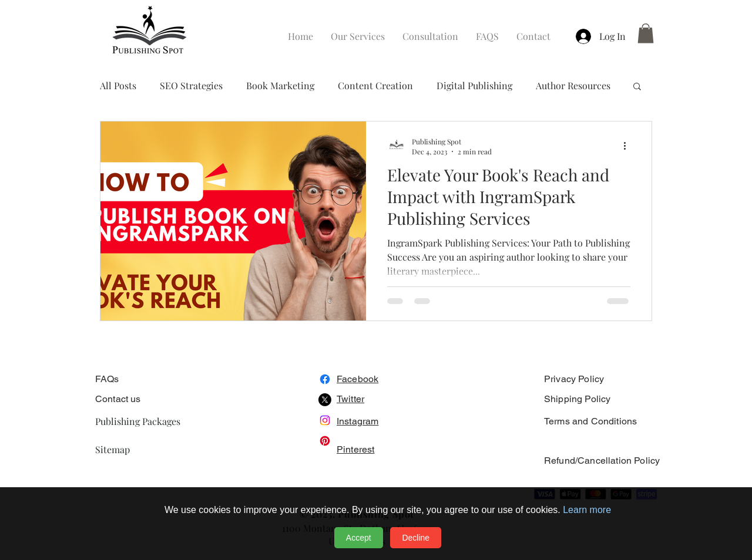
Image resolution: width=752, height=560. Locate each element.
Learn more (587, 510)
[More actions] (629, 146)
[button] (646, 33)
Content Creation (375, 85)
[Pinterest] (325, 441)
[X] (325, 400)
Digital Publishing (474, 85)
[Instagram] (325, 420)
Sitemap (113, 449)
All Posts (118, 85)
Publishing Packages (138, 421)
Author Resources (573, 85)
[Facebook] (325, 379)
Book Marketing (280, 85)
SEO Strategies (191, 85)
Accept (359, 538)
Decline (416, 538)
